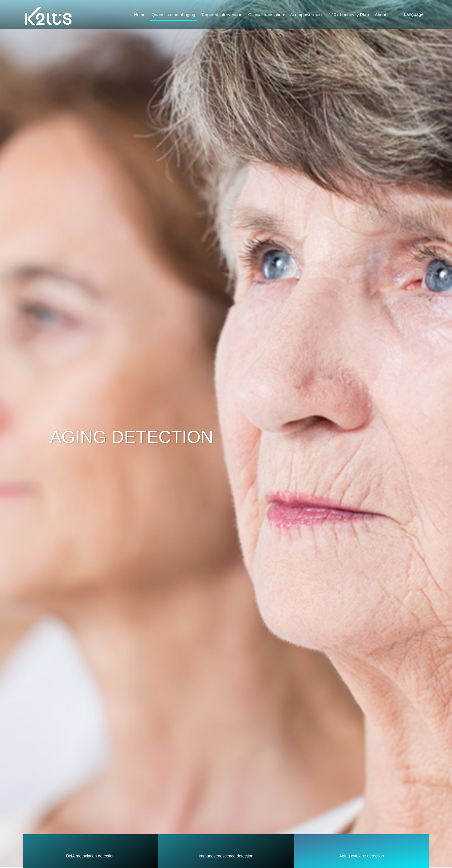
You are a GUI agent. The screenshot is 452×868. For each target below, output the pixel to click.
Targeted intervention (222, 15)
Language (414, 14)
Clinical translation (266, 15)
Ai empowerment (306, 15)
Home (140, 15)
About (380, 15)
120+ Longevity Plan (349, 15)
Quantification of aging (173, 15)
